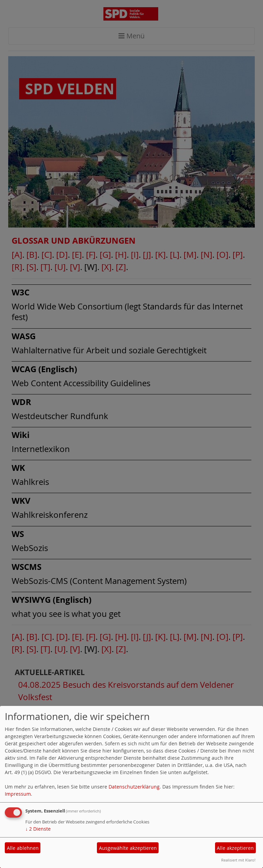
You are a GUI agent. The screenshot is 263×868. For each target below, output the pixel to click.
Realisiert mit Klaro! (238, 860)
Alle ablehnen (23, 848)
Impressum (18, 794)
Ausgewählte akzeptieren (128, 848)
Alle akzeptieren (235, 848)
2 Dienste (38, 829)
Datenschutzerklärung (134, 787)
